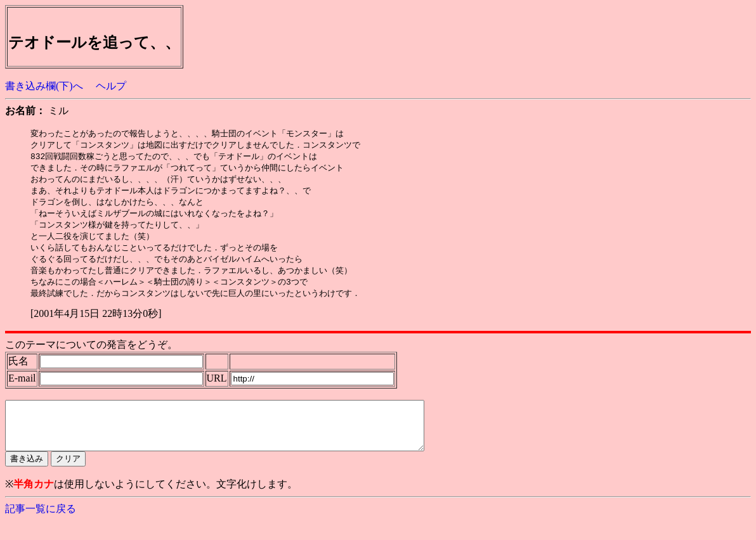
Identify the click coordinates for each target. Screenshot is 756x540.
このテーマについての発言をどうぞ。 (91, 354)
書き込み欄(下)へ (44, 86)
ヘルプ (111, 86)
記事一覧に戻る (41, 528)
